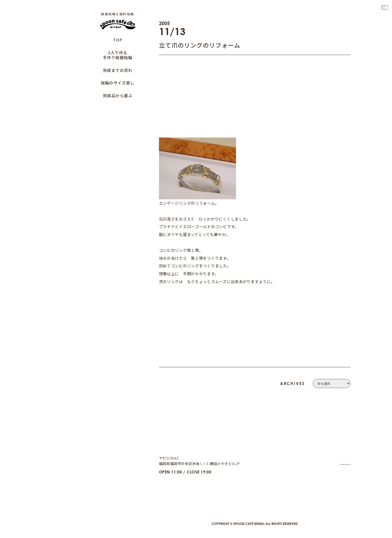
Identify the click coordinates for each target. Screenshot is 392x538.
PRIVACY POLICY (335, 454)
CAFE (346, 482)
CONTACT (342, 447)
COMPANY (341, 440)
